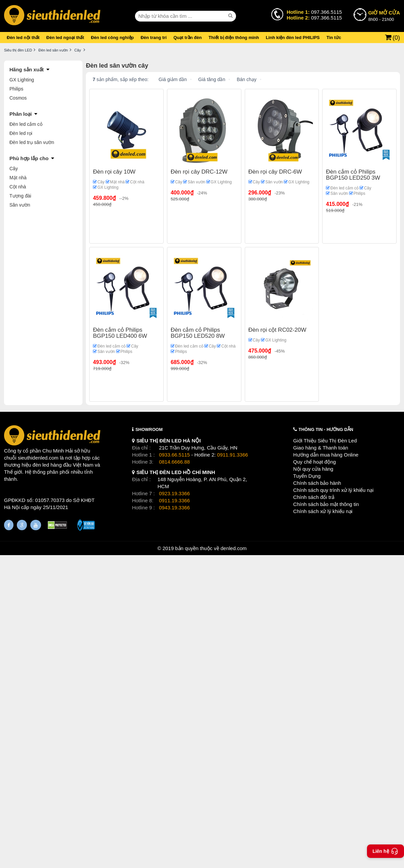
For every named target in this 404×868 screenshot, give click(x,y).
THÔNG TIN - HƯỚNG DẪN (326, 429)
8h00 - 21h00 (384, 15)
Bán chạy (247, 79)
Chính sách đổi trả (314, 497)
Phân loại (21, 114)
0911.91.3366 (233, 455)
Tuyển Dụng (307, 476)
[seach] (231, 16)
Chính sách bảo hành (317, 483)
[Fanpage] (9, 525)
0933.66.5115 (174, 455)
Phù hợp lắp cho (29, 158)
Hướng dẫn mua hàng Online (326, 455)
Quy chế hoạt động (315, 462)
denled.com (234, 548)
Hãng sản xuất (27, 69)
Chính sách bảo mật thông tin (326, 504)
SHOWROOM (149, 429)
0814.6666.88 (174, 462)
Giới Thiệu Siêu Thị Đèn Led (325, 441)
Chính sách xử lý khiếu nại (323, 511)
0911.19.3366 (174, 500)
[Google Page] (22, 525)
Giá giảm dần (173, 79)
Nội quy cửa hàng (313, 469)
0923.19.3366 (174, 493)
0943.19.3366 (174, 508)
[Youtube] (36, 525)
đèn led (41, 465)
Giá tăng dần (212, 79)
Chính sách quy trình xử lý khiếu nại (333, 490)
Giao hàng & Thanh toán (321, 448)
